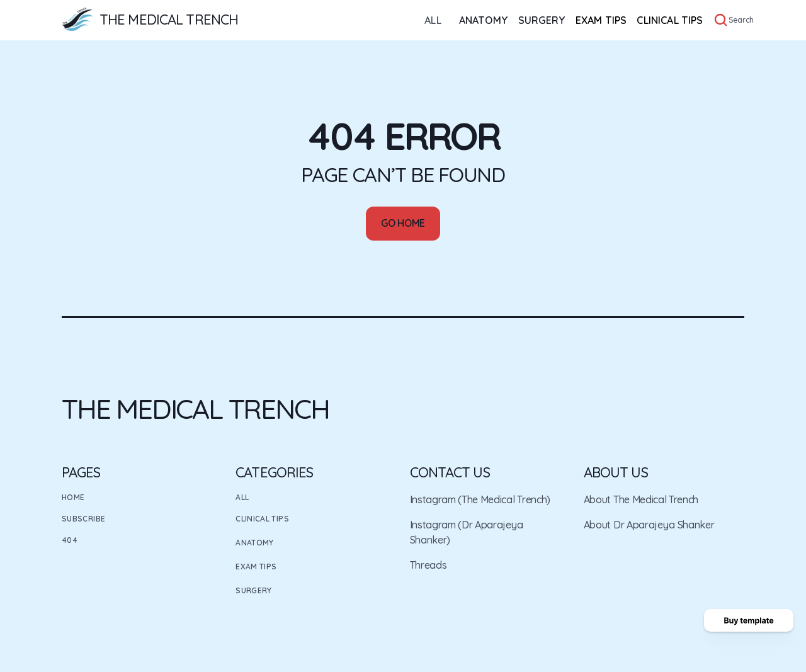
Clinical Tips (262, 519)
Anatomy (255, 543)
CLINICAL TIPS (670, 20)
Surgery (254, 590)
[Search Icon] (721, 20)
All (242, 497)
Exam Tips (256, 567)
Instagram (433, 499)
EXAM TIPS (601, 20)
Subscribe (83, 519)
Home (73, 497)
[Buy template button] (749, 620)
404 (70, 540)
